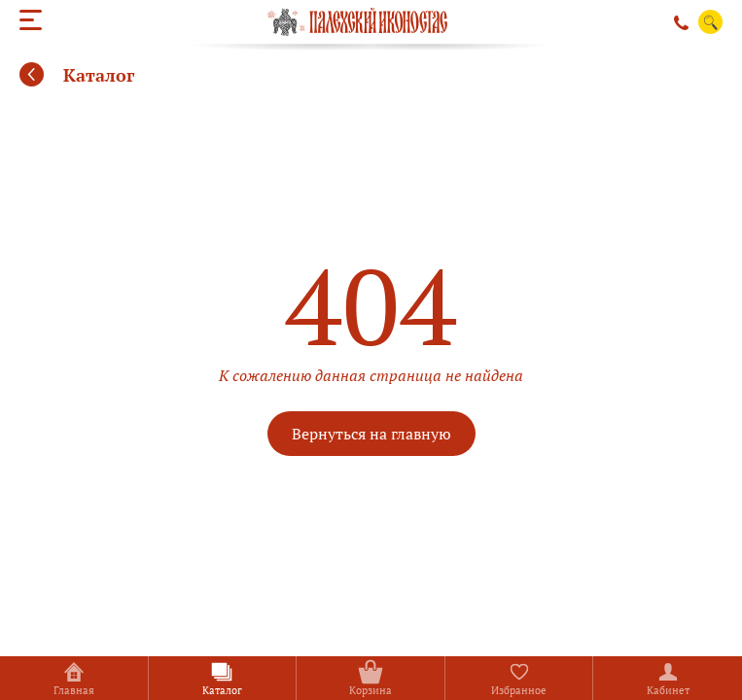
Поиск (711, 22)
